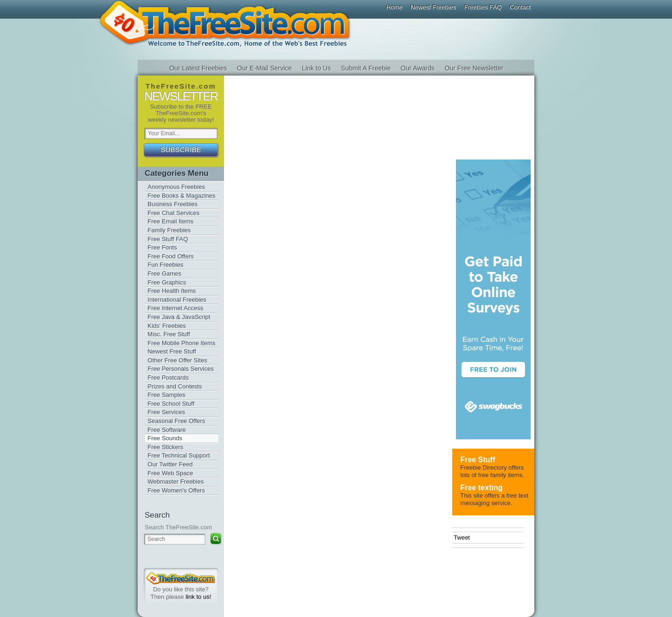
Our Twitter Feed (170, 464)
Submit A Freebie (366, 68)
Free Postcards (168, 378)
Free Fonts (162, 247)
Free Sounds (165, 438)
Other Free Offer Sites (177, 360)
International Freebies (177, 300)
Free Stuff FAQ (168, 239)
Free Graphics (167, 282)
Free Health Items (171, 291)
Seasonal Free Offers (176, 421)
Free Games (164, 274)
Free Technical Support (178, 455)
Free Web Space (170, 473)
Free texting (481, 488)
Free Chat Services (173, 213)
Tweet (462, 537)
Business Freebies (172, 204)
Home (395, 7)
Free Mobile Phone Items (181, 343)
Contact (520, 7)
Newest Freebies (434, 7)
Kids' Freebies (167, 326)
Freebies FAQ (483, 7)
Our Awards (417, 68)
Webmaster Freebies (175, 482)
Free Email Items (170, 221)
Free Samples (166, 395)
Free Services (166, 412)
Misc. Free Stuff (169, 334)
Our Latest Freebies (198, 68)
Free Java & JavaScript (179, 317)
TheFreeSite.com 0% (181, 578)
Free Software (167, 430)
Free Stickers (165, 447)
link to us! (199, 597)
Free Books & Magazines (181, 196)
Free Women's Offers (176, 490)
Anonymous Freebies (176, 187)
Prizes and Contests (175, 386)
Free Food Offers (171, 256)
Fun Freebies (165, 265)
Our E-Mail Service (264, 68)
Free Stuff (478, 460)
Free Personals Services (181, 369)
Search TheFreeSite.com (178, 527)
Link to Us (316, 68)
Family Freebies (169, 230)
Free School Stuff (171, 404)
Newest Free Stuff (172, 351)
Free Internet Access (175, 308)
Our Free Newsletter (474, 68)
